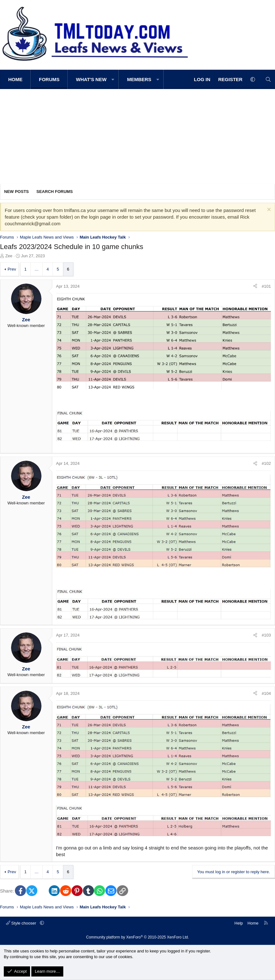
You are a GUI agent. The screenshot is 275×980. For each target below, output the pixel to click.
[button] (113, 79)
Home (15, 79)
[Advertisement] (137, 137)
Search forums (55, 192)
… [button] (37, 269)
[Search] (268, 79)
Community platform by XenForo (137, 937)
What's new (91, 79)
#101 (266, 286)
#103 (266, 635)
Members (139, 79)
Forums (49, 79)
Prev (12, 269)
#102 (266, 463)
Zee (9, 256)
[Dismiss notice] (268, 210)
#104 (266, 693)
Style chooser (22, 923)
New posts (16, 192)
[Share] (255, 286)
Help (239, 923)
